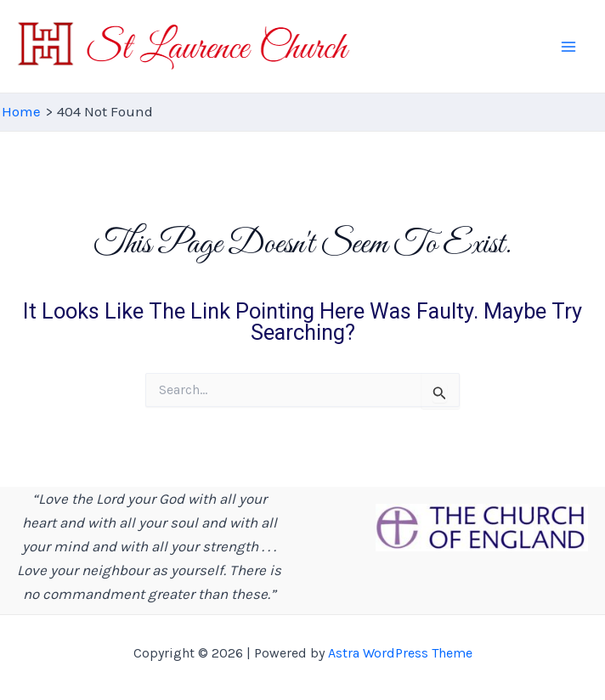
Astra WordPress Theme (400, 653)
